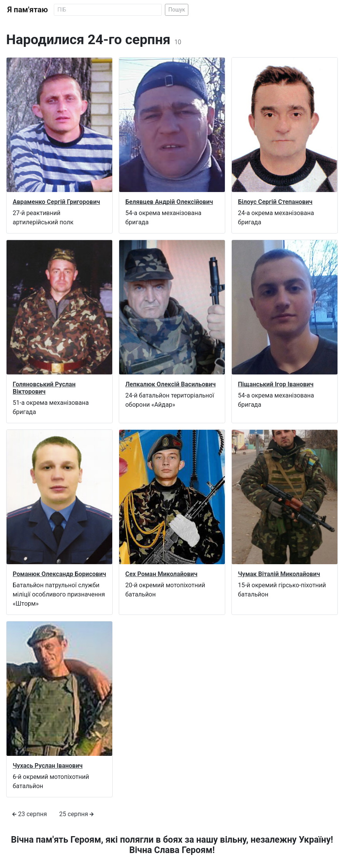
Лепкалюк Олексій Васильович (170, 384)
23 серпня (30, 814)
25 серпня (76, 814)
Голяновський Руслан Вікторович (44, 388)
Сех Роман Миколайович (161, 574)
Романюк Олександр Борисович (59, 574)
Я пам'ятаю (27, 10)
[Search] (108, 10)
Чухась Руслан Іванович (48, 766)
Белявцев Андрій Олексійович (169, 202)
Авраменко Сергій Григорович (56, 202)
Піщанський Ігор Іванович (276, 384)
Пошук (177, 10)
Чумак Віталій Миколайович (279, 574)
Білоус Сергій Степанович (275, 202)
